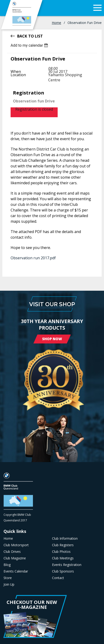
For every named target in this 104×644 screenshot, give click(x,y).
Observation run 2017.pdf (33, 258)
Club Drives (12, 552)
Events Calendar (16, 571)
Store (8, 578)
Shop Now (52, 339)
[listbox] (30, 45)
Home (56, 23)
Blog (7, 565)
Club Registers (63, 545)
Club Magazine (15, 558)
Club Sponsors (63, 571)
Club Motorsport (16, 545)
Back (22, 36)
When (16, 72)
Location (18, 75)
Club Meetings (63, 558)
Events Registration (67, 565)
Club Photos (61, 552)
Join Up (9, 584)
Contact (58, 578)
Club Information (65, 539)
